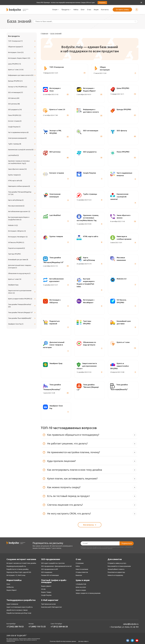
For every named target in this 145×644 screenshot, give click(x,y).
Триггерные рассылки (48, 604)
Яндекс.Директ (46, 586)
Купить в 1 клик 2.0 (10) (22, 70)
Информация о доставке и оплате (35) (22, 75)
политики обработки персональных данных (99, 548)
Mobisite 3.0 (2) (22, 225)
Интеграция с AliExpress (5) (22, 231)
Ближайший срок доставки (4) (22, 260)
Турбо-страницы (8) (22, 144)
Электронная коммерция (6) (22, 138)
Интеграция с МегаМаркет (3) (22, 237)
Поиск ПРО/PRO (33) (22, 115)
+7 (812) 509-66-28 (59, 627)
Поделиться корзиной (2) (22, 248)
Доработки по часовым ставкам (17, 610)
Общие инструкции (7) (22, 47)
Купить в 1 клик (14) (22, 279)
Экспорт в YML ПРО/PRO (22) (22, 87)
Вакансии (79, 575)
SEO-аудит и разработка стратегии (53, 563)
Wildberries (10, 587)
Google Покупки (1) (22, 127)
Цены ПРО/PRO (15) (22, 64)
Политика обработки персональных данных (63, 641)
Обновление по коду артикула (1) (22, 274)
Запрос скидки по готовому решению (88, 593)
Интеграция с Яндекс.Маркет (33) (22, 58)
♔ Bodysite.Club (81, 584)
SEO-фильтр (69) (22, 98)
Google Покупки (46, 595)
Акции (96, 10)
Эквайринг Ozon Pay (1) (22, 324)
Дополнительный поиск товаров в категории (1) (22, 267)
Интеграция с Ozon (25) (22, 53)
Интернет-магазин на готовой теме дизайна (21, 563)
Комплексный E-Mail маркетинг (52, 607)
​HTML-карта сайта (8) (22, 181)
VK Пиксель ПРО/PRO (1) (22, 243)
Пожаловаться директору (116, 572)
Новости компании (82, 569)
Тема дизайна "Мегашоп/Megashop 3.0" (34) (22, 193)
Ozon (8, 584)
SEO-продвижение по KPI (50, 569)
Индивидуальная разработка (16, 566)
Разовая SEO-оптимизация (50, 575)
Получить (102, 3)
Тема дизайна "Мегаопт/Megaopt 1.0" (22, 313)
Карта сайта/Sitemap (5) (22, 200)
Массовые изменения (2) (22, 206)
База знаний (56, 34)
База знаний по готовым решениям (119, 566)
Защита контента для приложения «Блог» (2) (22, 292)
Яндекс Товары (46, 592)
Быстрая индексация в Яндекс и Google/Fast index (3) (22, 219)
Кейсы (76, 10)
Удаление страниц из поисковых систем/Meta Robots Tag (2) (22, 162)
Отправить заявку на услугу (117, 563)
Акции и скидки (81, 590)
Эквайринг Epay (22, 285)
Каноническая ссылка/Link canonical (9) (22, 150)
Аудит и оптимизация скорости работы (20, 607)
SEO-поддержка (47, 572)
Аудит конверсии (12, 604)
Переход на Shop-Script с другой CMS (19, 572)
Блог (83, 10)
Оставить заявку (122, 10)
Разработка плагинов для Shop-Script (19, 613)
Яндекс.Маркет (12, 590)
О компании (80, 563)
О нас (89, 10)
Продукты (66, 10)
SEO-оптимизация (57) (22, 93)
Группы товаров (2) (22, 175)
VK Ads (43, 589)
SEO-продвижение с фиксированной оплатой (56, 566)
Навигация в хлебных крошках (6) (22, 186)
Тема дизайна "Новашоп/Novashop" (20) (22, 306)
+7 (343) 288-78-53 (15, 627)
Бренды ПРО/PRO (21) (22, 81)
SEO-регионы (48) (22, 104)
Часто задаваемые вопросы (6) (22, 133)
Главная (44, 34)
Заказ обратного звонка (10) (22, 169)
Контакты (105, 10)
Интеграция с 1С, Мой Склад (16, 575)
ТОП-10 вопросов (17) (22, 41)
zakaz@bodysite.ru (131, 624)
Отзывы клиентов (82, 572)
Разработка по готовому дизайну (18, 569)
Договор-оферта (83, 641)
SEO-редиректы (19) (22, 110)
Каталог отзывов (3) (22, 121)
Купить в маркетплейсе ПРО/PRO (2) (22, 299)
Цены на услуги (81, 587)
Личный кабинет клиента (116, 569)
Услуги (56, 10)
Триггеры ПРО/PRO (22, 254)
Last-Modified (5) (22, 155)
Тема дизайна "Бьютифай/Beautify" (22, 318)
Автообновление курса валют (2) (22, 212)
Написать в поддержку (115, 575)
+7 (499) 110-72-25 (37, 627)
